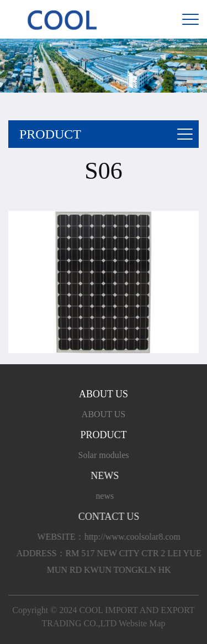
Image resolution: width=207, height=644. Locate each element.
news (106, 496)
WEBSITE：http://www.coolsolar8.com (112, 537)
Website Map (142, 623)
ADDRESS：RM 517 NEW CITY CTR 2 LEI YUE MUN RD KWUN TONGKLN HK (112, 561)
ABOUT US (104, 414)
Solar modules (104, 455)
